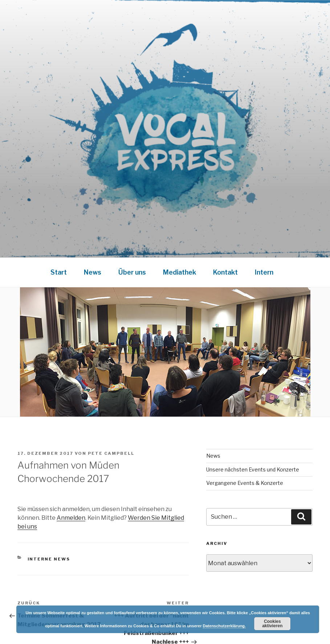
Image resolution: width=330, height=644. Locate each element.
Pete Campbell (111, 453)
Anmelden (71, 518)
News (93, 272)
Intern (264, 272)
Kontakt (225, 272)
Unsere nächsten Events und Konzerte (253, 469)
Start (59, 272)
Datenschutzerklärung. (225, 626)
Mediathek (180, 272)
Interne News (49, 559)
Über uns (132, 272)
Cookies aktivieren (272, 624)
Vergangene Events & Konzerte (245, 483)
